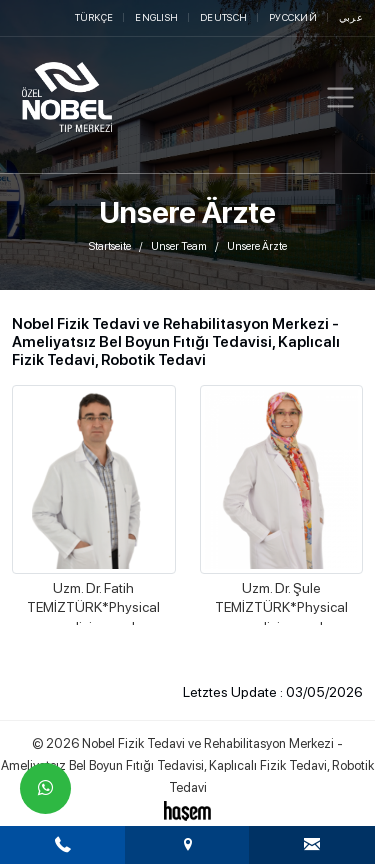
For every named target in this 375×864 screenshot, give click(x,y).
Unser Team (179, 246)
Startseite (110, 246)
